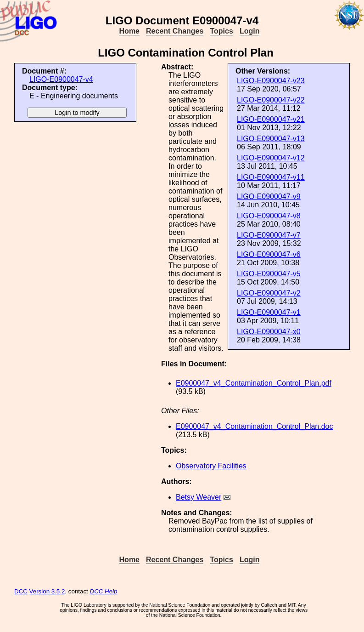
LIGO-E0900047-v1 (269, 312)
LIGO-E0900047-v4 (61, 79)
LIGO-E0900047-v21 (271, 119)
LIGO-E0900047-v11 (271, 177)
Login (250, 31)
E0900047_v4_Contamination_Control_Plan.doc (254, 426)
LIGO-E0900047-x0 (269, 332)
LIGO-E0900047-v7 (269, 235)
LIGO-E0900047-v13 (271, 139)
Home (129, 31)
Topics (221, 31)
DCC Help (104, 591)
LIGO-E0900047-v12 (271, 158)
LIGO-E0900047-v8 (269, 216)
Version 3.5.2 (47, 591)
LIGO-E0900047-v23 (271, 81)
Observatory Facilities (211, 466)
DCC (21, 591)
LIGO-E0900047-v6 (269, 254)
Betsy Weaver (199, 497)
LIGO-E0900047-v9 (269, 196)
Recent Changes (175, 31)
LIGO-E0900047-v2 (269, 293)
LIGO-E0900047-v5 (269, 274)
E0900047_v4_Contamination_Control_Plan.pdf (254, 383)
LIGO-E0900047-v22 (271, 100)
